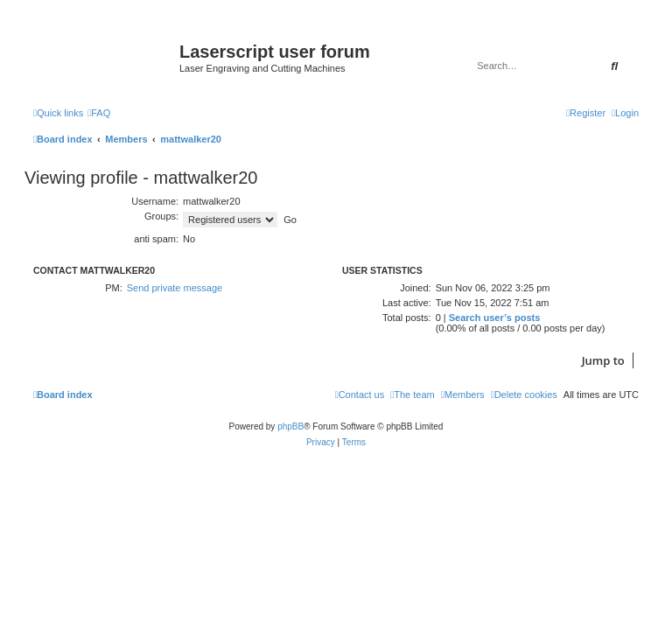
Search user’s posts (495, 318)
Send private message (175, 288)
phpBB (290, 426)
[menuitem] (99, 113)
